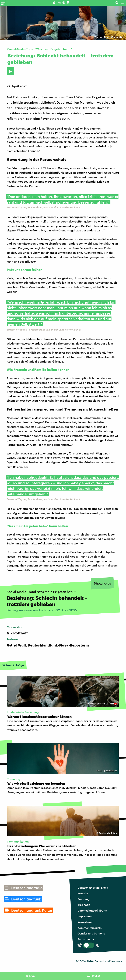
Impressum (85, 916)
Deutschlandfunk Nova (93, 887)
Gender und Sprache (91, 933)
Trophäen (84, 905)
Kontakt (83, 893)
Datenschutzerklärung (92, 910)
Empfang (84, 899)
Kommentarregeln (90, 928)
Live (32, 976)
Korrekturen (85, 922)
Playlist (95, 976)
